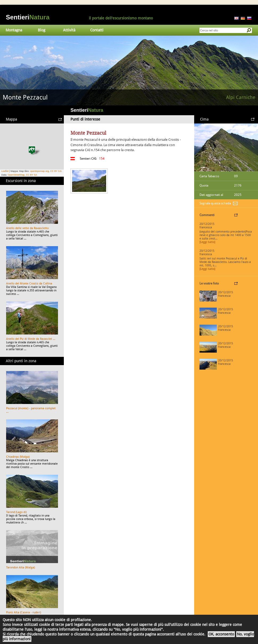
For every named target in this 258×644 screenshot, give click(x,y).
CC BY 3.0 (56, 171)
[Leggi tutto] (207, 242)
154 (102, 159)
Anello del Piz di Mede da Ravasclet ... (31, 339)
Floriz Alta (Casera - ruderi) (24, 612)
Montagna (14, 30)
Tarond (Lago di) (16, 512)
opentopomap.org (39, 171)
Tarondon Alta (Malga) (20, 567)
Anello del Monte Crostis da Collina (29, 284)
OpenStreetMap (16, 175)
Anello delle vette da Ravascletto (27, 228)
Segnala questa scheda (215, 203)
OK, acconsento (221, 634)
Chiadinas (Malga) (18, 457)
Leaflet (5, 171)
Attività (69, 30)
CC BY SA (32, 175)
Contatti (97, 30)
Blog (41, 30)
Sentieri (28, 17)
